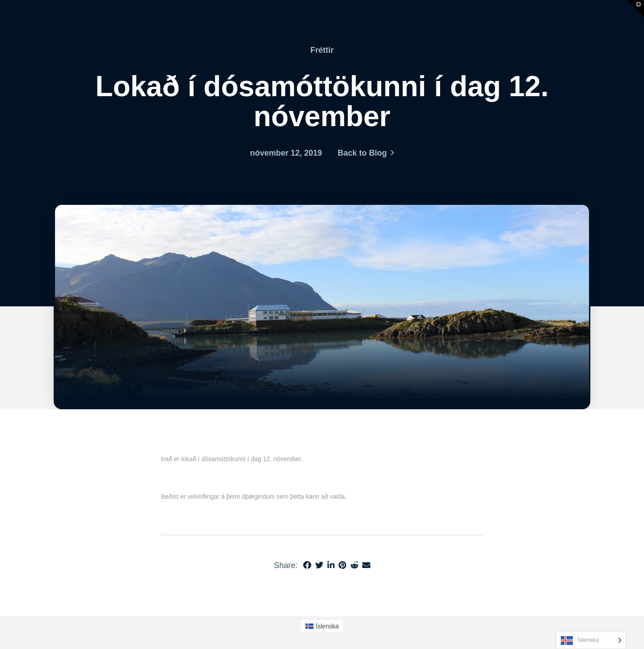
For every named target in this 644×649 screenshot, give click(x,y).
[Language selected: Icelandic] (591, 640)
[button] (636, 8)
